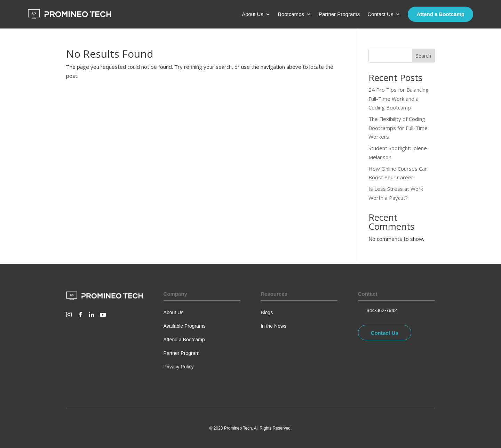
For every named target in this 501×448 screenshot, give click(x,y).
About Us (253, 14)
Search (423, 56)
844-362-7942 (382, 310)
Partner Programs (339, 14)
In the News (273, 326)
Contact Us (380, 14)
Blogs (267, 312)
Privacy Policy (179, 367)
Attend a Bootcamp (440, 14)
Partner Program (181, 353)
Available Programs (185, 326)
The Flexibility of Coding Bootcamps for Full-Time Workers (398, 128)
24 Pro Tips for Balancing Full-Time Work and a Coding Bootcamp (399, 99)
